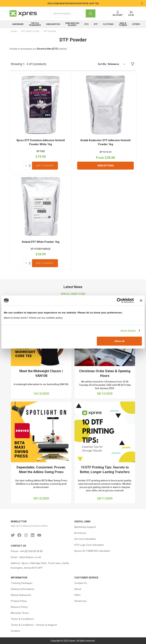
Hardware (18, 24)
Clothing (108, 24)
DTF (96, 24)
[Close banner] (141, 300)
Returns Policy (19, 607)
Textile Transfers (35, 24)
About (78, 589)
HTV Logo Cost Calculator (89, 545)
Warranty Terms (20, 613)
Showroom (80, 601)
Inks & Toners (123, 24)
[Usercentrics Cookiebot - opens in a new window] (119, 300)
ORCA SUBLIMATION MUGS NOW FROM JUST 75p (73, 3)
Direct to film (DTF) (48, 49)
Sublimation (53, 24)
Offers (136, 24)
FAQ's (77, 595)
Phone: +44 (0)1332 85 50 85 (27, 551)
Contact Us (81, 583)
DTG (86, 24)
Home (14, 31)
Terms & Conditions (22, 619)
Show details (128, 330)
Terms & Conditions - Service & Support (34, 625)
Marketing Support (85, 527)
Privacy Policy (19, 601)
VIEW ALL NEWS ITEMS (73, 294)
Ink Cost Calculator (85, 539)
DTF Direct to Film (30, 31)
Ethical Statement (21, 595)
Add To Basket (45, 166)
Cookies (15, 631)
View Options (106, 166)
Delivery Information (23, 589)
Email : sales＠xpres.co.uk (26, 557)
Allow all (119, 341)
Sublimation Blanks (72, 24)
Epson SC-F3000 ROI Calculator (92, 551)
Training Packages (22, 583)
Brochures (80, 533)
